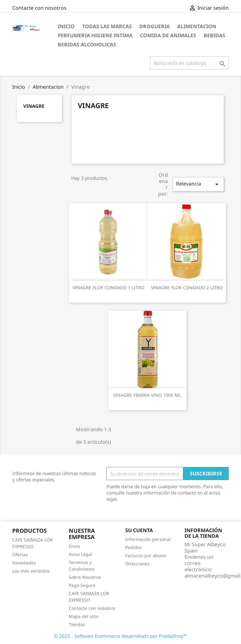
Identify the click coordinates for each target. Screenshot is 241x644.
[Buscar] (189, 63)
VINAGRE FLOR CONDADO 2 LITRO (187, 288)
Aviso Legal (80, 554)
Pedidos (134, 547)
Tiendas (77, 624)
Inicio (66, 26)
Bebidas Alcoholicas (87, 45)
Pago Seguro (82, 585)
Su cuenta (139, 530)
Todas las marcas (107, 26)
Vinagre (34, 106)
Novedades (24, 563)
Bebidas (214, 35)
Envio (74, 546)
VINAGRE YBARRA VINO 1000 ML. (147, 395)
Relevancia (198, 184)
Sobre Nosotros (85, 577)
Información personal (148, 539)
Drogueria (155, 26)
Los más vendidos (31, 571)
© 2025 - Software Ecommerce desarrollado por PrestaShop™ (120, 636)
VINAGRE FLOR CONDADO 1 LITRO (108, 288)
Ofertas (20, 555)
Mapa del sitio (84, 616)
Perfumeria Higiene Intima (95, 35)
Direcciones (137, 564)
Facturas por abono (146, 555)
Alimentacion (197, 26)
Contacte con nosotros (39, 8)
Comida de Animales (168, 35)
